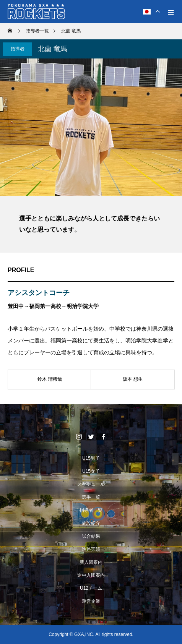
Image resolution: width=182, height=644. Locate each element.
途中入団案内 (91, 575)
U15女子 (91, 471)
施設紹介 (91, 523)
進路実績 (91, 549)
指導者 (18, 49)
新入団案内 (91, 562)
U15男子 (91, 458)
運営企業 (91, 601)
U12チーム (91, 588)
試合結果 (91, 536)
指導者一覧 (91, 510)
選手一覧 (91, 497)
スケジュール (91, 484)
